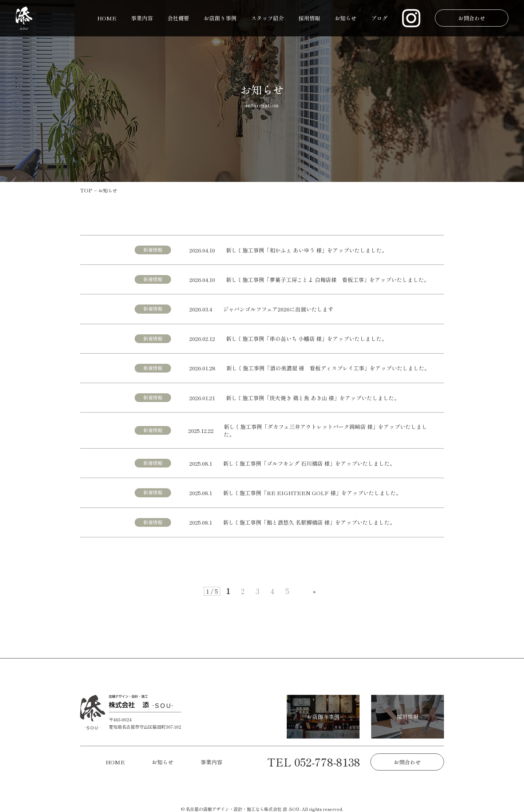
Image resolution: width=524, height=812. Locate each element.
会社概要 (178, 18)
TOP (86, 190)
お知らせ (346, 18)
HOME (107, 18)
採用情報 (309, 18)
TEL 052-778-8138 (314, 762)
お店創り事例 (220, 18)
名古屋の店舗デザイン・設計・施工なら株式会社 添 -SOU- (243, 809)
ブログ (379, 18)
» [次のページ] (314, 591)
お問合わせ (471, 18)
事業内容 (142, 18)
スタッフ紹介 (267, 18)
